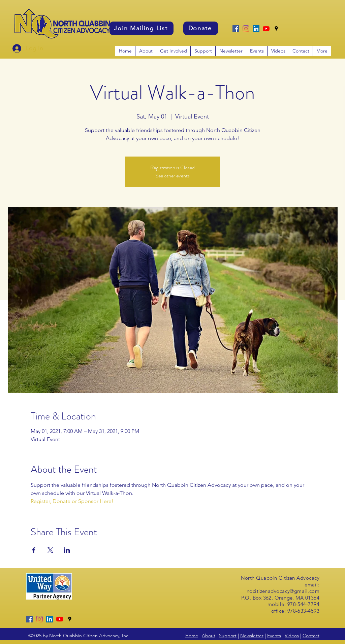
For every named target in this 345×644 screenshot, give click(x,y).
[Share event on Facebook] (34, 550)
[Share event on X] (50, 550)
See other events (172, 176)
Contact (311, 636)
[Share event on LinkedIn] (67, 550)
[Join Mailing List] (142, 28)
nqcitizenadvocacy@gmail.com (283, 591)
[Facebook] (236, 29)
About (209, 636)
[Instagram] (246, 29)
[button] (173, 51)
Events (274, 636)
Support (228, 636)
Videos (292, 636)
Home (192, 636)
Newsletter (252, 636)
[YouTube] (266, 29)
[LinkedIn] (256, 29)
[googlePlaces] (276, 29)
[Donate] (201, 28)
